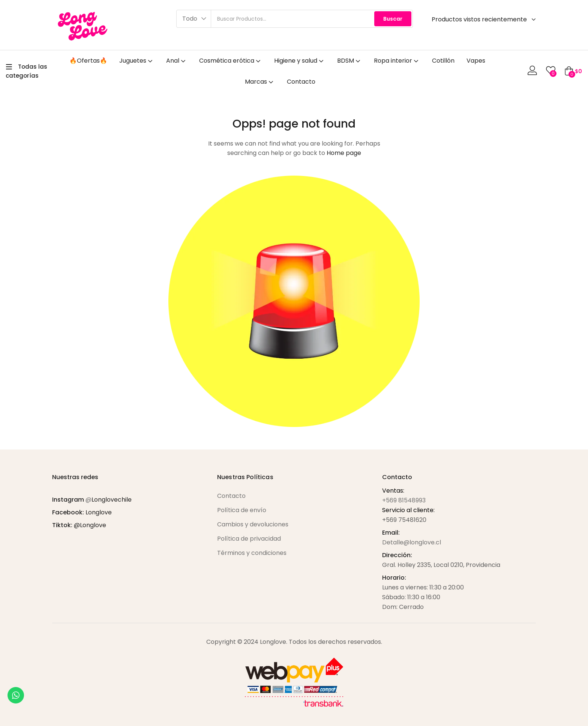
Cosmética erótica (231, 61)
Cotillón (443, 61)
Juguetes (137, 61)
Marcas (260, 82)
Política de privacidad (249, 539)
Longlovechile (112, 500)
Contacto (301, 82)
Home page (344, 153)
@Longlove (90, 525)
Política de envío (242, 510)
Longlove (99, 512)
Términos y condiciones (252, 553)
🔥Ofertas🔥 (88, 61)
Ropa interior (397, 61)
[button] (194, 19)
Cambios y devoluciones (253, 524)
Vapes (476, 61)
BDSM (349, 61)
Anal (177, 61)
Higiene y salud (300, 61)
